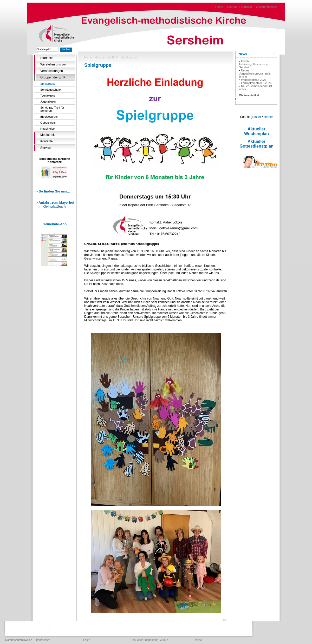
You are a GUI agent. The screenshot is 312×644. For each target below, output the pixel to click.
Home (219, 7)
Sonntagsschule (50, 90)
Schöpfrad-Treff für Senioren (52, 109)
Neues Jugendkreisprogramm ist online (255, 74)
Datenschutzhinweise (19, 640)
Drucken (247, 7)
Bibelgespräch (49, 117)
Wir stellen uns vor (53, 64)
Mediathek (47, 135)
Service (45, 148)
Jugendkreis (48, 102)
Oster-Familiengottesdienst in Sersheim (254, 64)
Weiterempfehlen (267, 7)
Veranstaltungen (52, 71)
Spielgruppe (48, 84)
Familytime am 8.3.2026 (256, 83)
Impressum (43, 640)
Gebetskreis (48, 123)
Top (225, 620)
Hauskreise (47, 129)
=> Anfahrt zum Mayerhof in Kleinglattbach (54, 204)
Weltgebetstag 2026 (254, 80)
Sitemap (232, 7)
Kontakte (46, 141)
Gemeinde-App (55, 224)
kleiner (268, 117)
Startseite (47, 58)
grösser (256, 117)
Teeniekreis (48, 96)
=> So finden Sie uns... (52, 191)
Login (87, 640)
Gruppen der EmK (53, 77)
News (243, 54)
